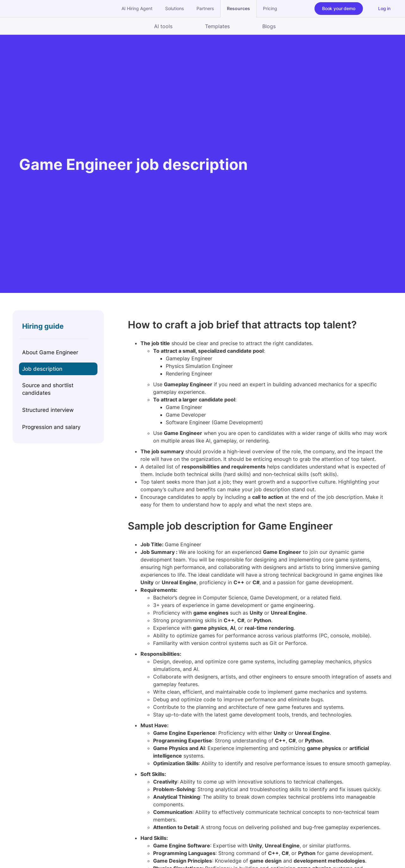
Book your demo (339, 8)
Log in (384, 8)
